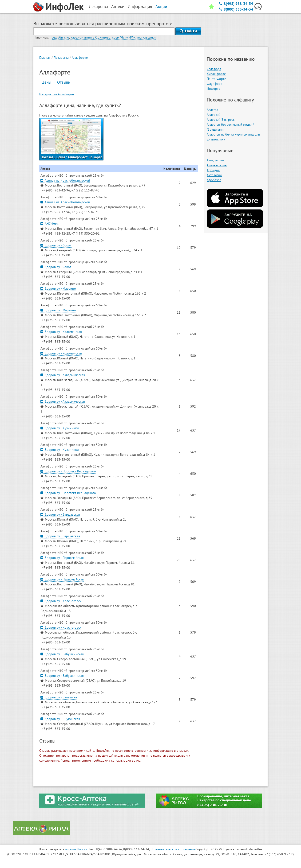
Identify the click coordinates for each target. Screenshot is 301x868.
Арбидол (213, 170)
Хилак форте (216, 74)
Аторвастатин (217, 165)
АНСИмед (50, 224)
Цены (46, 82)
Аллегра (212, 110)
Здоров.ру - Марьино (58, 288)
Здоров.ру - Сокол (56, 245)
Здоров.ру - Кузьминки (60, 428)
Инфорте (213, 89)
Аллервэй (214, 115)
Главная (45, 58)
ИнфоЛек (65, 6)
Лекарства (61, 58)
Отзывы (64, 82)
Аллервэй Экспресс (221, 120)
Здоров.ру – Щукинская (60, 719)
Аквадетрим (216, 160)
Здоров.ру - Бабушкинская (62, 654)
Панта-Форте (216, 79)
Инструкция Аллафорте (57, 94)
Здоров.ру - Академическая (63, 375)
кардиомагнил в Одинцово (91, 37)
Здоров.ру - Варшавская (60, 514)
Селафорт (214, 69)
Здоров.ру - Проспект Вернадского (68, 471)
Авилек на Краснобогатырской (65, 180)
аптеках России (76, 849)
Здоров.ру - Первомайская (62, 558)
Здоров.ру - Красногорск (61, 601)
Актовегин (214, 175)
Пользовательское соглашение (173, 849)
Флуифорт (214, 84)
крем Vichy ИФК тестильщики (134, 37)
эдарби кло (61, 37)
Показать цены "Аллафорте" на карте (71, 139)
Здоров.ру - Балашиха (59, 697)
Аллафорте (80, 58)
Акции (161, 6)
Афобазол (214, 180)
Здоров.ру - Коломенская (61, 332)
